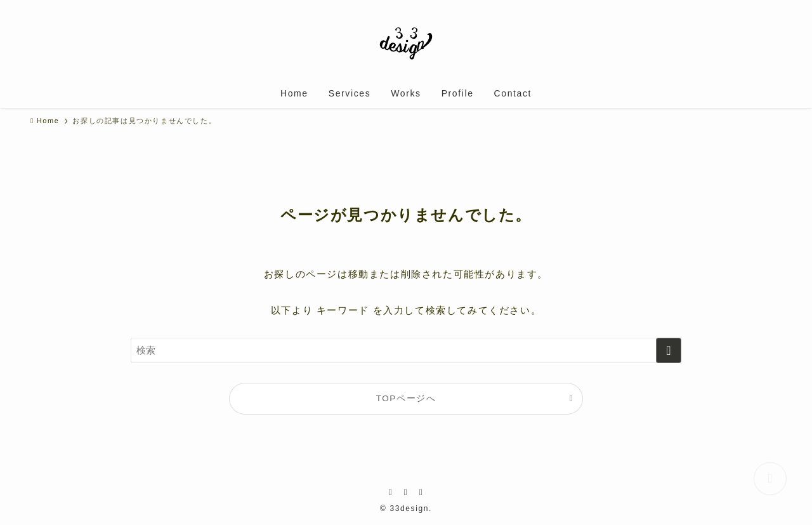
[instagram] (406, 492)
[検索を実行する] (669, 350)
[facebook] (391, 492)
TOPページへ (406, 398)
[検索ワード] (406, 350)
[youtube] (421, 492)
